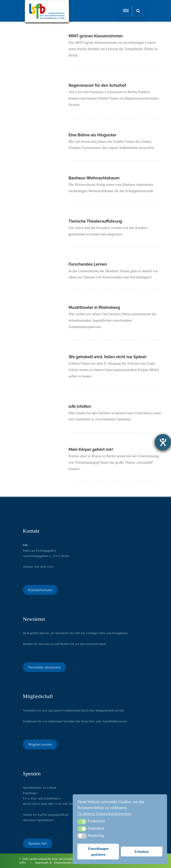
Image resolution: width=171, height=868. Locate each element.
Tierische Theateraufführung (95, 221)
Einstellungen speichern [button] (98, 852)
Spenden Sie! (38, 843)
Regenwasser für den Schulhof (98, 85)
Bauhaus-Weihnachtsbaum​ (94, 178)
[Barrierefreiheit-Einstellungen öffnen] (163, 442)
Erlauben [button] (142, 852)
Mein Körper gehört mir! (91, 449)
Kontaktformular (40, 590)
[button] (82, 822)
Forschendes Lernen (88, 264)
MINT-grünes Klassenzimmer (96, 36)
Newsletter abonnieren (44, 667)
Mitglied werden (40, 744)
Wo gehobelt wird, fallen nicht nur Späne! (107, 357)
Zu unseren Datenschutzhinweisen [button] (104, 814)
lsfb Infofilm (80, 406)
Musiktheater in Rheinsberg (94, 307)
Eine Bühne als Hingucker (93, 135)
